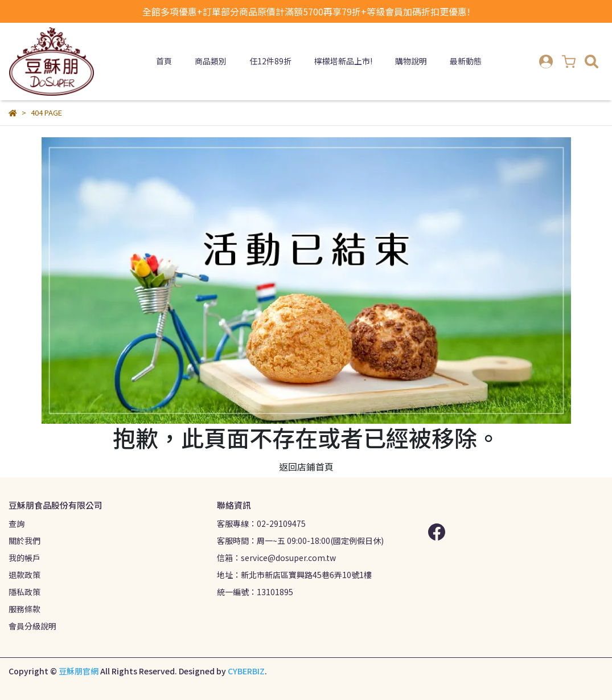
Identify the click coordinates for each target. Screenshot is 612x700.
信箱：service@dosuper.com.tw (276, 558)
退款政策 (24, 575)
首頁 (164, 61)
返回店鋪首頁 (306, 466)
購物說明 (411, 61)
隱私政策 (24, 592)
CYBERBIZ (246, 671)
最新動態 (466, 61)
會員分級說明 (32, 626)
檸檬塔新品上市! (343, 61)
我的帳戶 (24, 558)
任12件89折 (270, 61)
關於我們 (24, 541)
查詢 (17, 523)
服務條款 (24, 609)
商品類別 (211, 61)
